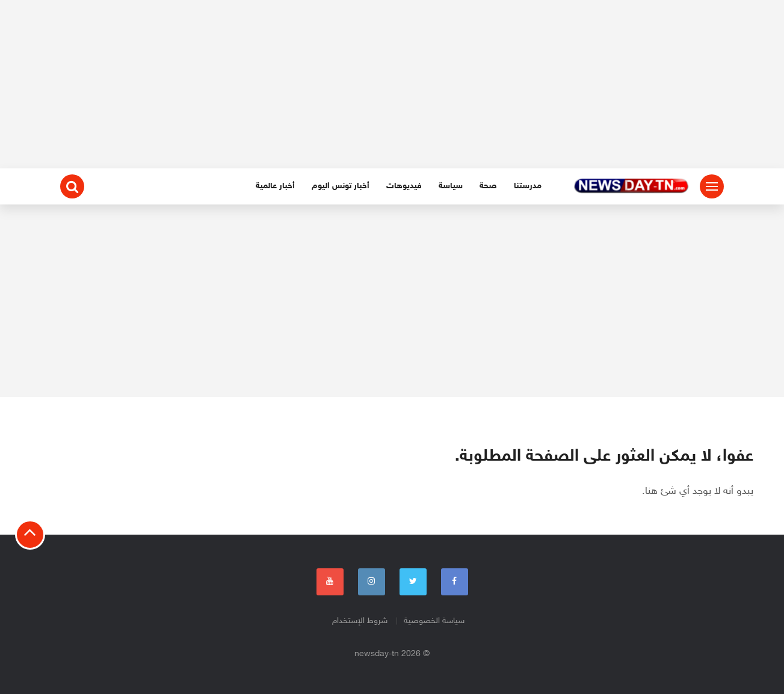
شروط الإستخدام (360, 621)
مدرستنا (528, 186)
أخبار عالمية (275, 186)
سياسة (451, 186)
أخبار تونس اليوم (341, 186)
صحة (488, 186)
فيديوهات (404, 186)
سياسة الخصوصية (434, 621)
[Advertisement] (392, 84)
